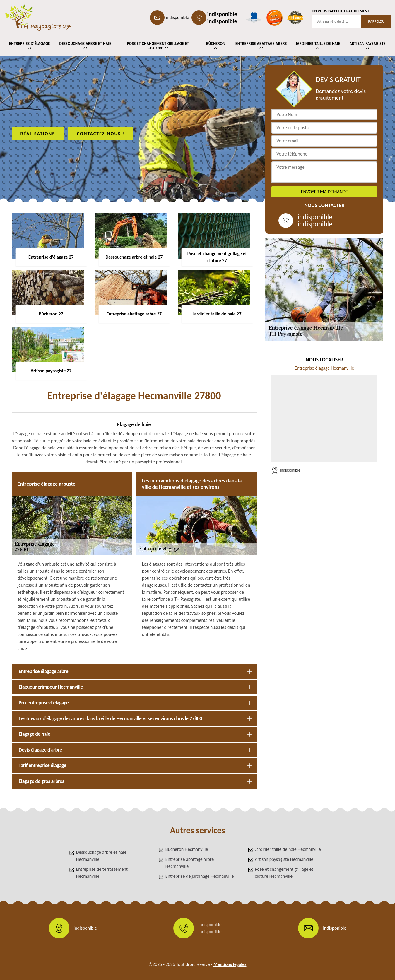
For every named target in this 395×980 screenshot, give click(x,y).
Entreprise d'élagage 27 (30, 46)
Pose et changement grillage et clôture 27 (158, 46)
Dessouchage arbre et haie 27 (85, 46)
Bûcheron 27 (216, 46)
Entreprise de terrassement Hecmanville (102, 873)
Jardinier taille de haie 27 (318, 46)
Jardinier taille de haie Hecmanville (288, 849)
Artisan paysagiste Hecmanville (284, 859)
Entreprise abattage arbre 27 (261, 46)
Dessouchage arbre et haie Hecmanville (101, 856)
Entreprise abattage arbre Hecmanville (190, 863)
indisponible (177, 17)
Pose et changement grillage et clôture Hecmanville (284, 873)
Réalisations (38, 134)
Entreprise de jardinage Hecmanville (200, 876)
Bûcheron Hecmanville (187, 849)
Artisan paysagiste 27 (368, 46)
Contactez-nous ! (101, 134)
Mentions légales (230, 964)
